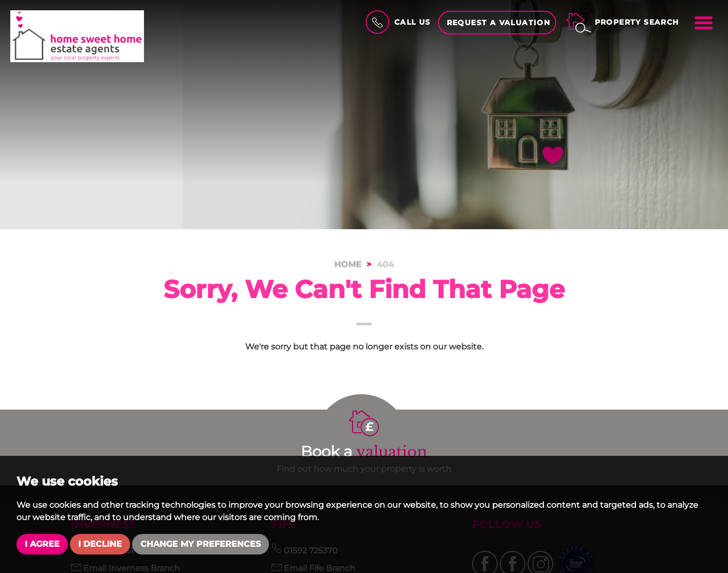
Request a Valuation (499, 23)
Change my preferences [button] (201, 544)
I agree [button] (42, 544)
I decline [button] (100, 544)
